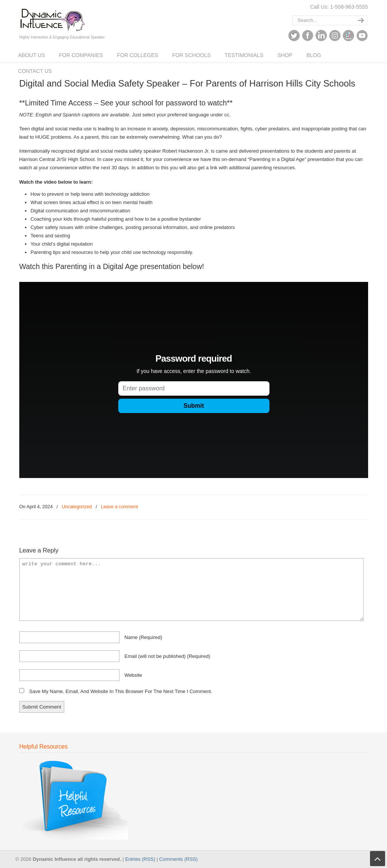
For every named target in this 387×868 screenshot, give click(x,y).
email (167, 656)
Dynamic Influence (52, 17)
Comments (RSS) (178, 859)
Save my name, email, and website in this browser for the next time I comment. (121, 691)
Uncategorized (77, 507)
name (143, 637)
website (133, 675)
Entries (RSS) (140, 859)
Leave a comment (119, 507)
